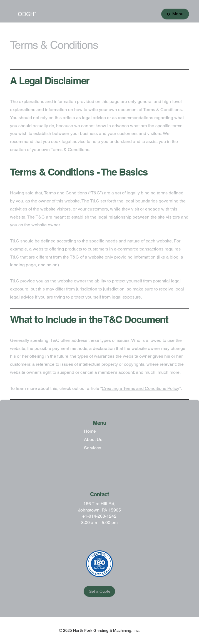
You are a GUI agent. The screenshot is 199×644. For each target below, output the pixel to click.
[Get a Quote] (99, 591)
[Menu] (175, 14)
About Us (93, 439)
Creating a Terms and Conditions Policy (140, 388)
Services (93, 448)
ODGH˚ (27, 14)
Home (90, 431)
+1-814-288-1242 (99, 516)
